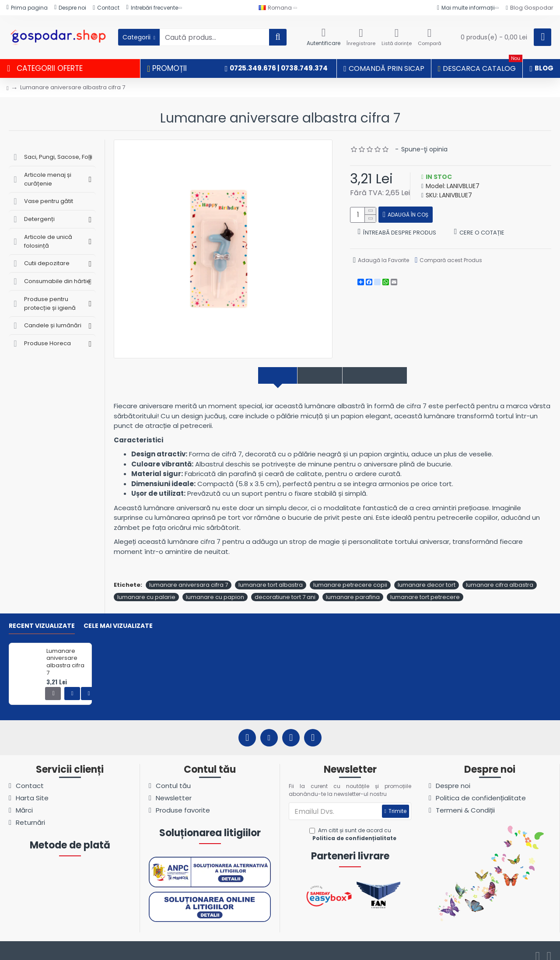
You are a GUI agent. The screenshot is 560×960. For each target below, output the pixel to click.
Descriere (261, 376)
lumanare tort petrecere (425, 587)
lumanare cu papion (215, 587)
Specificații (314, 376)
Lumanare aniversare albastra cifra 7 (65, 653)
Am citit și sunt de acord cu (354, 825)
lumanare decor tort (427, 576)
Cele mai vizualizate (118, 617)
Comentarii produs (386, 376)
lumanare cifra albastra (500, 576)
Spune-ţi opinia (424, 149)
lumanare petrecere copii (350, 576)
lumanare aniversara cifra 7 (189, 576)
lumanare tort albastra (271, 576)
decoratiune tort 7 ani (285, 587)
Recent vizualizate (42, 617)
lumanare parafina (353, 587)
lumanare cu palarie (146, 587)
